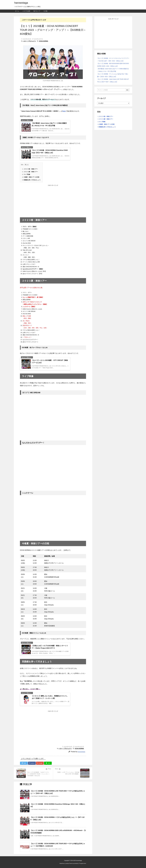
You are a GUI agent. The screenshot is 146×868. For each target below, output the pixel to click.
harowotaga (81, 752)
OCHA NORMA (44, 41)
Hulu (64, 111)
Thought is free (82, 863)
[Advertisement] (53, 200)
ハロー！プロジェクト (29, 41)
